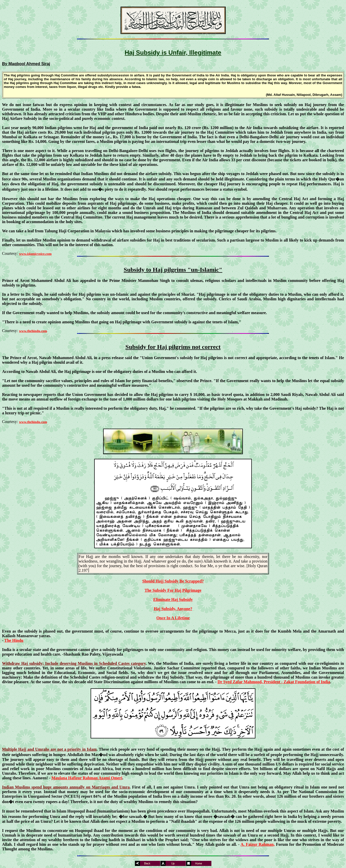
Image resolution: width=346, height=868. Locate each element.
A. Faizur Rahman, (258, 844)
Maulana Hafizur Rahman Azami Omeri (87, 778)
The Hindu (14, 640)
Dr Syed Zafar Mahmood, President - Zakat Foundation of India (274, 682)
